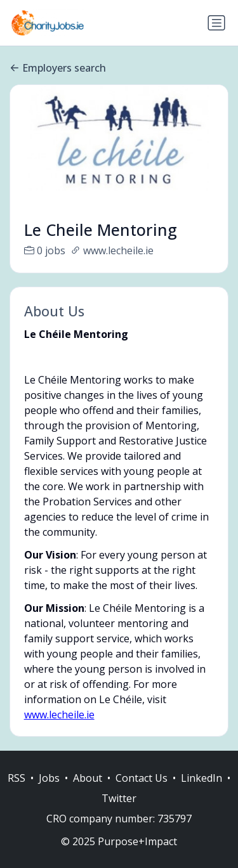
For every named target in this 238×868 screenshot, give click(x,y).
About (88, 791)
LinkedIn (202, 791)
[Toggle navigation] (216, 23)
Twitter (119, 812)
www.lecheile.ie (59, 715)
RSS (17, 791)
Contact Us (142, 791)
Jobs (49, 791)
